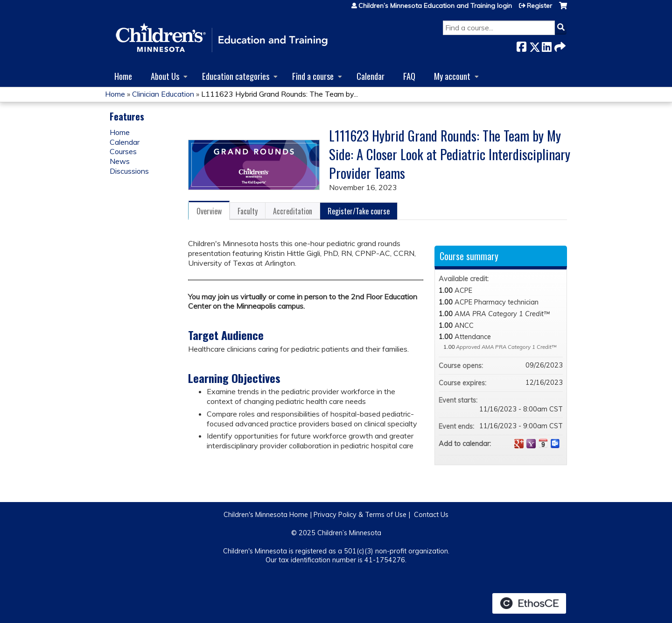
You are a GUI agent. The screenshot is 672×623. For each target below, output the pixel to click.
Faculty (248, 211)
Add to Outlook (555, 444)
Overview (209, 211)
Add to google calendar (519, 444)
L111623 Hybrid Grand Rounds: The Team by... (280, 94)
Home (123, 76)
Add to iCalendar (543, 443)
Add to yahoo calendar (531, 444)
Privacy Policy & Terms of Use (360, 515)
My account (452, 76)
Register (539, 6)
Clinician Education (163, 94)
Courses (123, 151)
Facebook (521, 45)
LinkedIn (546, 45)
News (120, 161)
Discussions (129, 171)
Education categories (236, 76)
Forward (559, 45)
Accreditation (293, 211)
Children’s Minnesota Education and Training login (435, 6)
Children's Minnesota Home (266, 515)
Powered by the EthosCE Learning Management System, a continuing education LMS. (529, 603)
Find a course (313, 76)
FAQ (409, 76)
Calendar (371, 76)
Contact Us (431, 515)
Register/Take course (359, 211)
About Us (165, 76)
